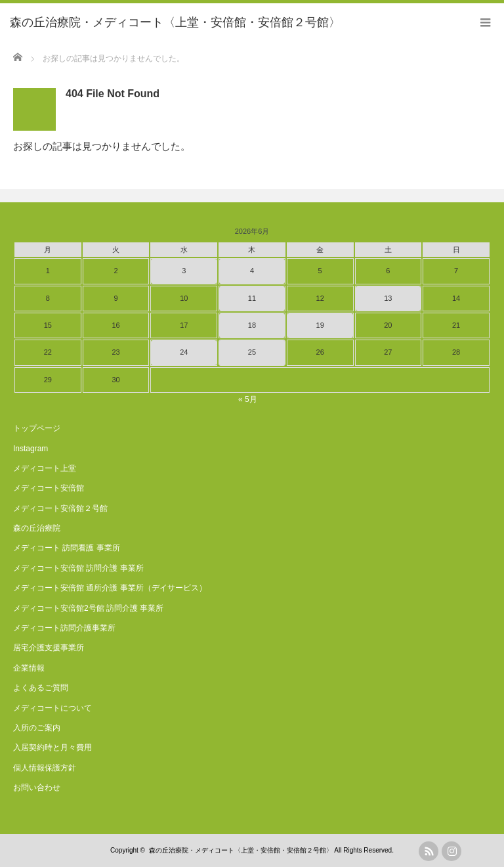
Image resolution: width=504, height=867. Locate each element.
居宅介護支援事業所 (49, 648)
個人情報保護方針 (45, 768)
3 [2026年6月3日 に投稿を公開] (184, 271)
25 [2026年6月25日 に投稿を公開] (252, 352)
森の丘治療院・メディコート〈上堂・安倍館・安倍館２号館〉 (241, 850)
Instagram (31, 449)
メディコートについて (52, 708)
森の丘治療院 (37, 528)
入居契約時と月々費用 (52, 747)
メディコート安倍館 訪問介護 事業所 (78, 568)
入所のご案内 (37, 728)
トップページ (37, 428)
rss (429, 851)
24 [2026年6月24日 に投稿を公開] (184, 352)
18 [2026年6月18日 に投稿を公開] (252, 325)
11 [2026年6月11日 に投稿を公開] (252, 298)
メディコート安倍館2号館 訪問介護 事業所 (88, 608)
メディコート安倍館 (49, 488)
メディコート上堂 (45, 468)
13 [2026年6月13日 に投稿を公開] (388, 298)
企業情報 (29, 668)
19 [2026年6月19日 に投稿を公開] (320, 325)
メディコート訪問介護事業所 (64, 628)
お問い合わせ (37, 788)
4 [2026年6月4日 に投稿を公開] (252, 271)
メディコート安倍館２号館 (60, 508)
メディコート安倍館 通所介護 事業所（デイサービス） (110, 588)
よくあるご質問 (41, 688)
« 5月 (248, 399)
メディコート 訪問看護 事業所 (67, 548)
